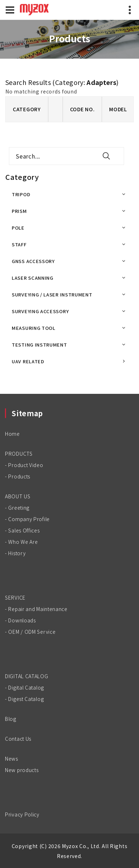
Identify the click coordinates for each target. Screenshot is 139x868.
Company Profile (29, 519)
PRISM (19, 211)
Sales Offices (24, 530)
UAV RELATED (28, 361)
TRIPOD (21, 194)
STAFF (19, 244)
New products (22, 770)
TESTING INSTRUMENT (39, 345)
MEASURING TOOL (34, 328)
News (12, 759)
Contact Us (18, 739)
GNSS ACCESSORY (33, 261)
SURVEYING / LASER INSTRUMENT (52, 294)
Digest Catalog (26, 699)
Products (19, 476)
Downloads (22, 620)
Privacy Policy (22, 814)
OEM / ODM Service (32, 632)
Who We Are (23, 542)
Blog (11, 719)
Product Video (26, 465)
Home (12, 434)
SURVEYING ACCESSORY (40, 311)
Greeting (19, 508)
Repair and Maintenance (38, 609)
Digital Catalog (26, 687)
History (17, 553)
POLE (18, 228)
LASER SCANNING (33, 278)
